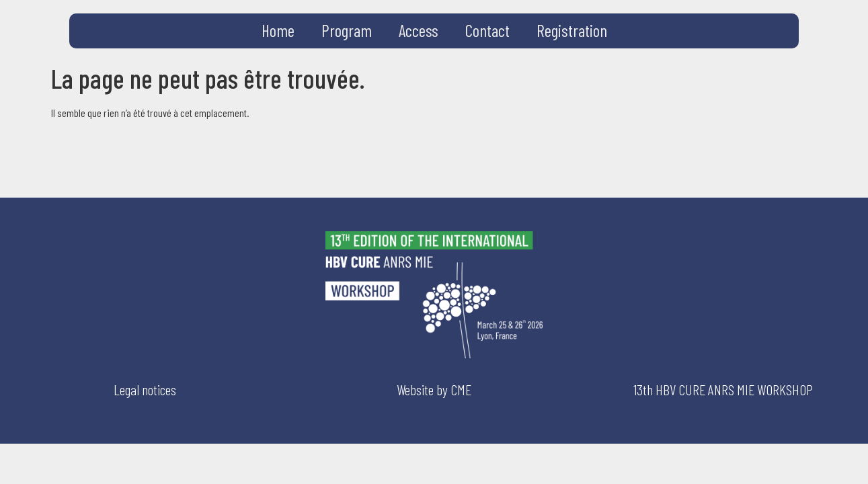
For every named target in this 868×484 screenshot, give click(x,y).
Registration (572, 30)
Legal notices (145, 389)
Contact (487, 30)
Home (278, 30)
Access (419, 30)
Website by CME (434, 389)
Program (347, 30)
